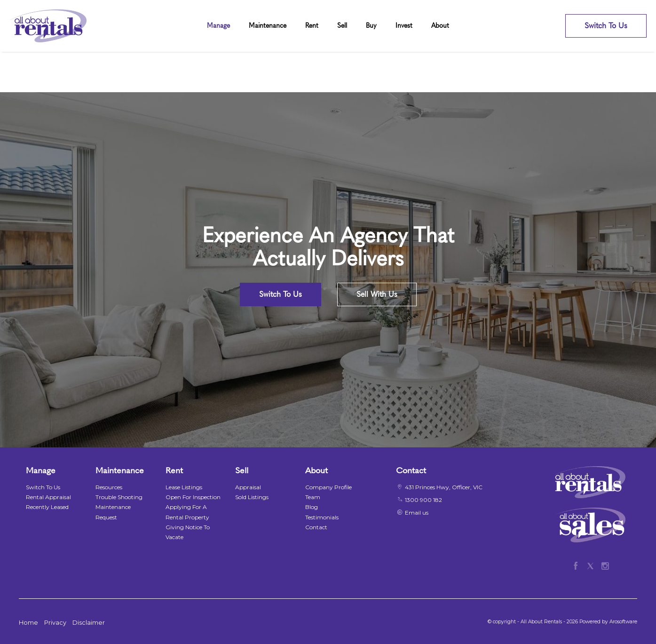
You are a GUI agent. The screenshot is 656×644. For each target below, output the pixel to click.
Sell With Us (377, 294)
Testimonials (322, 517)
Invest (404, 26)
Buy (371, 26)
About (440, 26)
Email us (417, 513)
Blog (312, 507)
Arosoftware (623, 622)
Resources (109, 487)
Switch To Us (606, 26)
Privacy (55, 623)
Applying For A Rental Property (187, 512)
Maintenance (268, 26)
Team (313, 497)
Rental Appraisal (48, 497)
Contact (316, 527)
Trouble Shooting (119, 497)
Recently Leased (47, 507)
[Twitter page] (592, 564)
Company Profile (328, 487)
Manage (218, 26)
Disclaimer (89, 623)
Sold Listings (252, 497)
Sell (342, 26)
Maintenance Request (113, 512)
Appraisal (248, 487)
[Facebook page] (578, 564)
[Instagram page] (605, 564)
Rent (312, 26)
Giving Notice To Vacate (188, 532)
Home (28, 623)
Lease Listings (184, 487)
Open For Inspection (193, 497)
